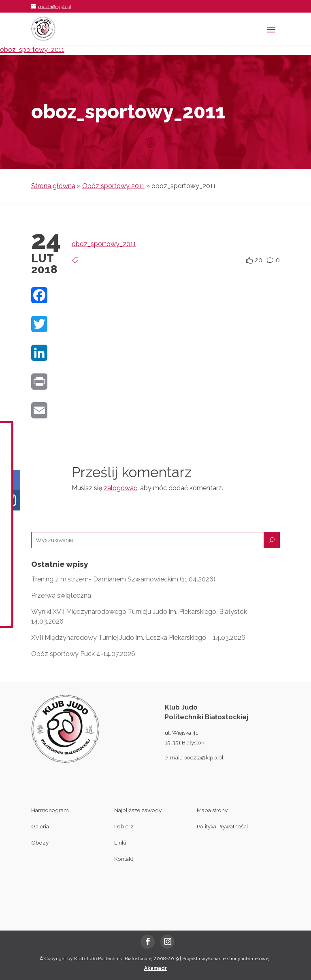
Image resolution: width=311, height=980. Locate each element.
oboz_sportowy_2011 (32, 50)
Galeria (40, 826)
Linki (120, 843)
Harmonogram (50, 810)
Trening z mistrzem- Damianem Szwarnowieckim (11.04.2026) (123, 579)
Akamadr (155, 968)
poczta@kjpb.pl (203, 757)
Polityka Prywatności (222, 826)
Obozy (40, 843)
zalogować (120, 488)
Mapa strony (212, 810)
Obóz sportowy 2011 (113, 186)
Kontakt (124, 859)
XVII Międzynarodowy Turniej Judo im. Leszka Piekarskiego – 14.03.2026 (138, 638)
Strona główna (53, 186)
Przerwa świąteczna (61, 595)
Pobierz (124, 826)
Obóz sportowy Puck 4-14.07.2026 (83, 654)
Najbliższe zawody (138, 810)
